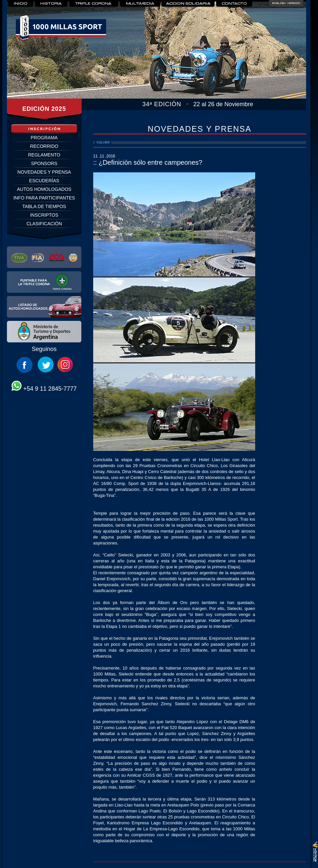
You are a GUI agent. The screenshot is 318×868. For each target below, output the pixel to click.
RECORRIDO (44, 146)
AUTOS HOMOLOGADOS (44, 189)
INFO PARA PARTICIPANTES (44, 198)
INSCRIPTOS (44, 215)
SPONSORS (44, 163)
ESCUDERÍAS (44, 181)
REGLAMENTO (44, 155)
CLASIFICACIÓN (44, 224)
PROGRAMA (44, 138)
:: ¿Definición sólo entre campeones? (148, 162)
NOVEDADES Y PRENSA (44, 172)
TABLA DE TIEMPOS (44, 206)
